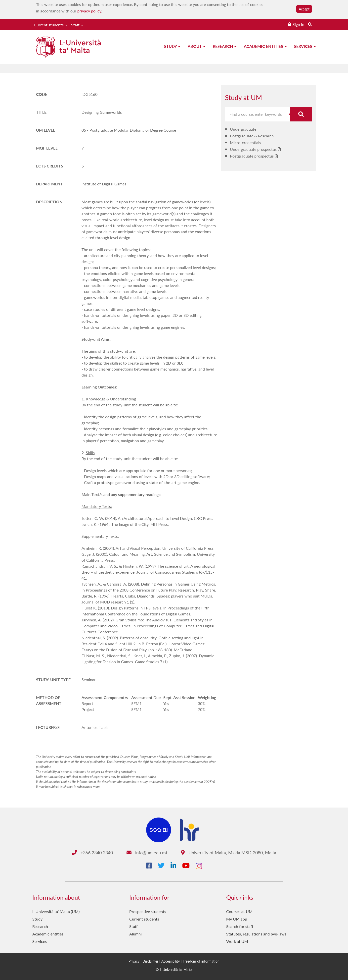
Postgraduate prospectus (252, 156)
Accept (304, 9)
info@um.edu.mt (147, 852)
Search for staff (240, 926)
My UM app (237, 919)
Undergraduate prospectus (253, 149)
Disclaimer (150, 961)
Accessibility (171, 961)
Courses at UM (239, 911)
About (196, 46)
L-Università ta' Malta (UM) (56, 911)
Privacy (134, 961)
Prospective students (148, 911)
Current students (50, 25)
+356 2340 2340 (92, 852)
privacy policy (89, 11)
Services (305, 46)
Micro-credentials (245, 142)
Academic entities (265, 46)
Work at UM (237, 941)
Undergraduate (243, 129)
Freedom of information (201, 961)
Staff (77, 25)
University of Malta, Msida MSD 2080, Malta (229, 852)
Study (172, 46)
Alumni (135, 934)
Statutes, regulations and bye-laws (256, 934)
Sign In (298, 24)
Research (225, 46)
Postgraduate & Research (252, 136)
